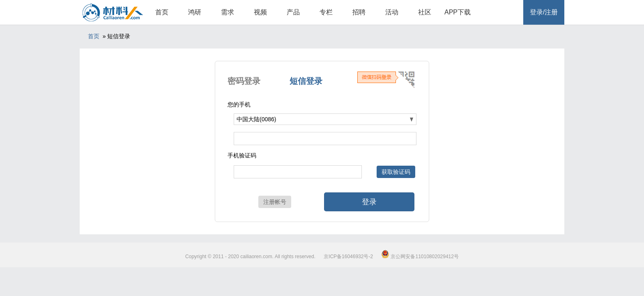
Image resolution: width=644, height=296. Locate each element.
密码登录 (244, 81)
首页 (162, 12)
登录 (369, 202)
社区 (425, 12)
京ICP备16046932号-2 (348, 257)
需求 (228, 12)
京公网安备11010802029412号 (420, 257)
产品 (293, 12)
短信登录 (306, 81)
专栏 (326, 12)
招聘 (359, 12)
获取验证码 (396, 172)
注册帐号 (275, 202)
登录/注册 (544, 12)
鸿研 (195, 12)
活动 (392, 12)
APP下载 (458, 12)
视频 (260, 12)
